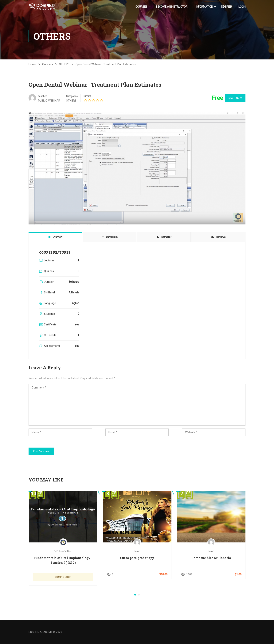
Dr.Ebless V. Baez (63, 551)
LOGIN (242, 7)
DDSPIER (226, 7)
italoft (137, 551)
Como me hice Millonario (211, 558)
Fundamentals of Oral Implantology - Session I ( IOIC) (63, 560)
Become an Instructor (171, 7)
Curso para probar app (137, 558)
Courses (141, 7)
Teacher (42, 96)
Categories (72, 96)
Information (204, 7)
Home (32, 64)
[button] (135, 595)
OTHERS (64, 64)
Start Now (234, 98)
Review (87, 96)
